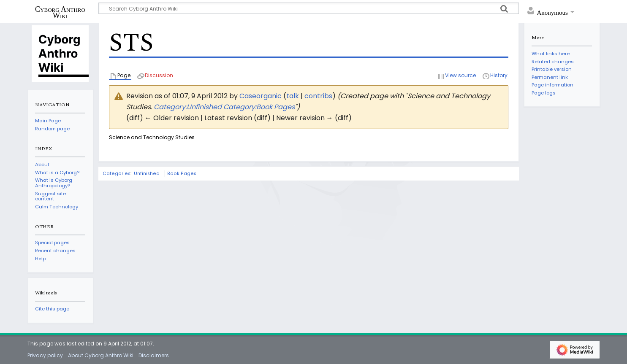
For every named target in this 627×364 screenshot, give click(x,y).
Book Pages (182, 174)
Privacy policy (45, 355)
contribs (318, 96)
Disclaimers (154, 355)
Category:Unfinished (188, 107)
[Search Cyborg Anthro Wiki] (309, 8)
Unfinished (147, 174)
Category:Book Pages (259, 107)
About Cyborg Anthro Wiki (101, 355)
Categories (117, 174)
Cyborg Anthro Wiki (60, 12)
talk (293, 96)
